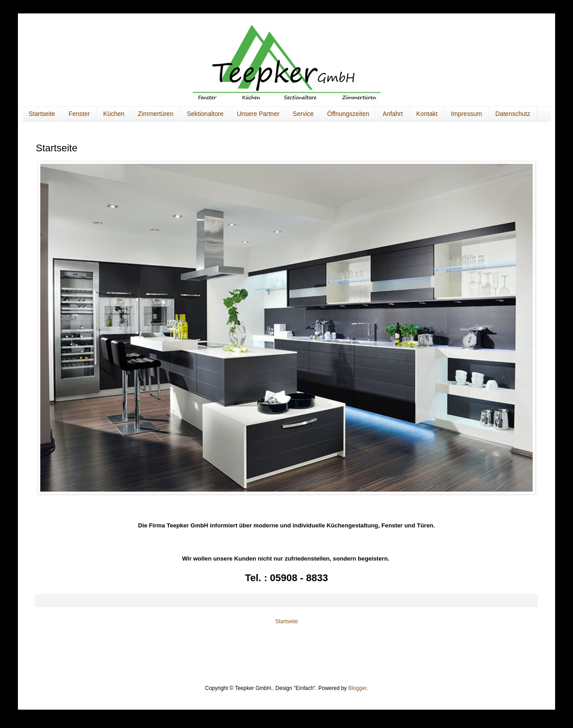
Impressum (466, 114)
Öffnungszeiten (348, 114)
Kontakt (427, 114)
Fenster (79, 114)
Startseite (42, 114)
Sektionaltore (205, 114)
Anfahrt (393, 114)
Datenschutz (513, 114)
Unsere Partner (258, 114)
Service (303, 114)
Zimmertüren (156, 114)
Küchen (114, 114)
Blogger (357, 688)
